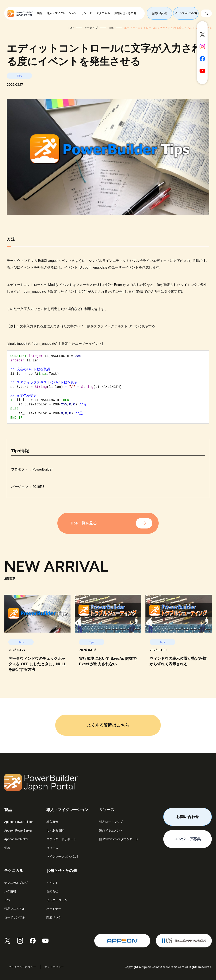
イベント (52, 883)
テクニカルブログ (16, 883)
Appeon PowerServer (18, 830)
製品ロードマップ (111, 822)
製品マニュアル (15, 909)
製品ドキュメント (111, 830)
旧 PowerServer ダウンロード (119, 839)
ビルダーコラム (57, 900)
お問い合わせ (159, 13)
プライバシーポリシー (22, 967)
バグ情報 (10, 891)
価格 (7, 848)
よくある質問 (55, 830)
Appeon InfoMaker (16, 839)
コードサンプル (15, 917)
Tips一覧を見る (83, 523)
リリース (52, 848)
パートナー (54, 909)
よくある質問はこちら (108, 725)
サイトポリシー (54, 967)
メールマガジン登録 (186, 13)
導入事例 (52, 822)
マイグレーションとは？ (63, 856)
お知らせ (52, 891)
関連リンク (54, 917)
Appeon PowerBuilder (18, 822)
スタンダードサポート (61, 839)
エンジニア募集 (188, 839)
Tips (7, 900)
